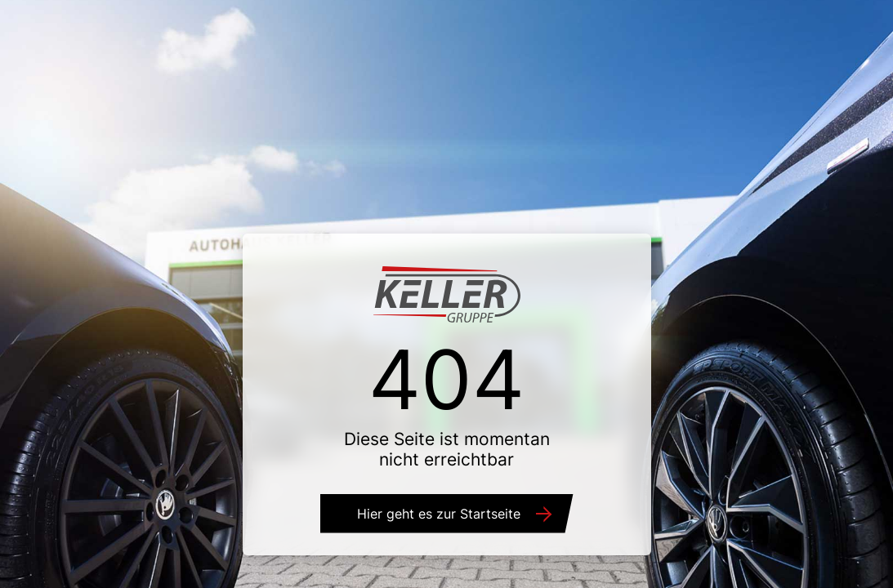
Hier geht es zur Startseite (439, 514)
